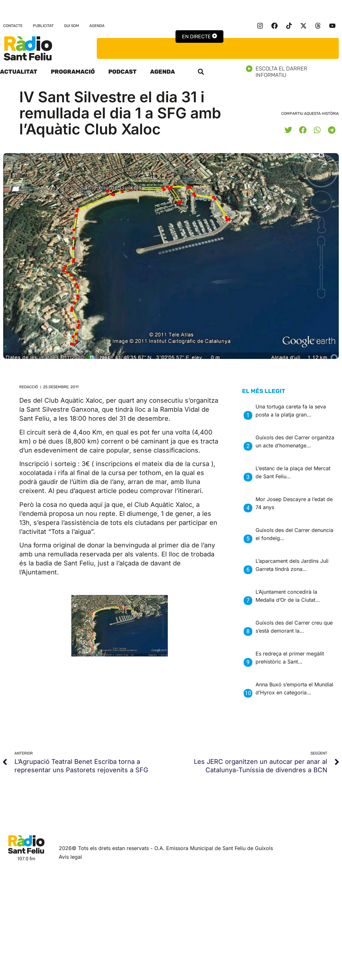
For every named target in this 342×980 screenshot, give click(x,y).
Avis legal (70, 857)
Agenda (97, 26)
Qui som (72, 26)
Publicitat (43, 26)
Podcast (122, 72)
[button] (201, 72)
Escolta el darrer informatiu (294, 72)
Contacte (13, 26)
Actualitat (19, 72)
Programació (73, 72)
